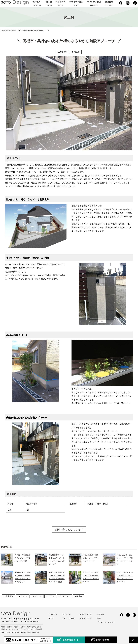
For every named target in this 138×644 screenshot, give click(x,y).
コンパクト (23, 596)
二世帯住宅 (9, 596)
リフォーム (37, 596)
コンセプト (37, 4)
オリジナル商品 (94, 4)
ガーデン (50, 596)
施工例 (49, 4)
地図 (99, 618)
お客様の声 (61, 4)
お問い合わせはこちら (68, 529)
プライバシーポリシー (106, 622)
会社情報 (109, 4)
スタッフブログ (86, 618)
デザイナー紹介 (76, 4)
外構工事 (79, 596)
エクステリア (64, 596)
